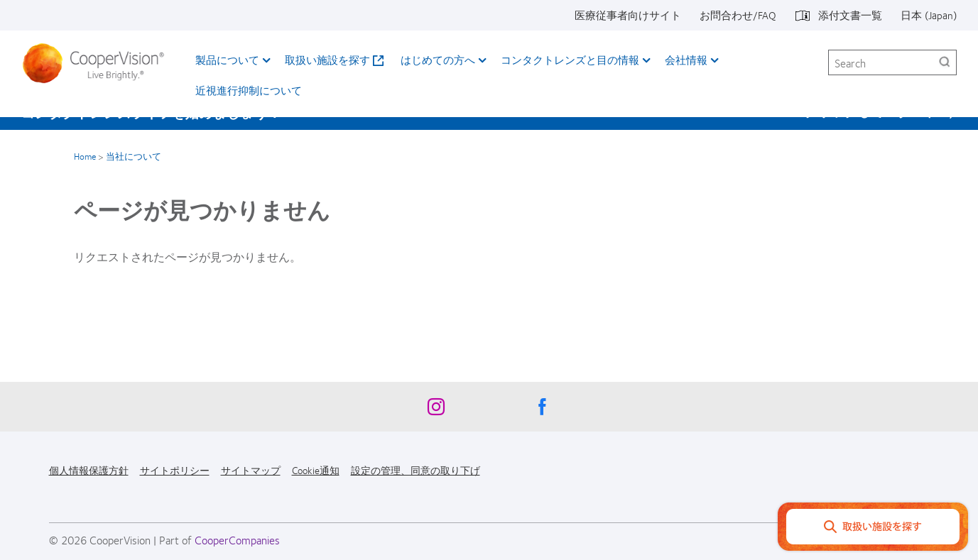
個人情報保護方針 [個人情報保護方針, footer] (89, 470)
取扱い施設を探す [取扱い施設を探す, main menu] (327, 60)
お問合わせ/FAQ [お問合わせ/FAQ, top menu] (738, 15)
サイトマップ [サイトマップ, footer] (251, 470)
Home (85, 156)
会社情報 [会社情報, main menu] (686, 60)
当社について (134, 156)
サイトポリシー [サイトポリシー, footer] (175, 470)
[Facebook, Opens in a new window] (543, 410)
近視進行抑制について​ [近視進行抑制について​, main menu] (249, 90)
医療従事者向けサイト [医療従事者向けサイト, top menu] (628, 15)
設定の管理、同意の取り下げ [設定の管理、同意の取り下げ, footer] (415, 470)
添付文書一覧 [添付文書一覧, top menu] (850, 15)
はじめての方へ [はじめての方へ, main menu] (438, 60)
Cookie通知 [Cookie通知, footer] (316, 470)
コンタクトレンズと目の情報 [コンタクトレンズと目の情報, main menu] (570, 60)
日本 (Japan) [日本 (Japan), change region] (929, 15)
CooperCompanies (237, 540)
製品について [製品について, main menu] (227, 60)
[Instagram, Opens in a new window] (436, 410)
